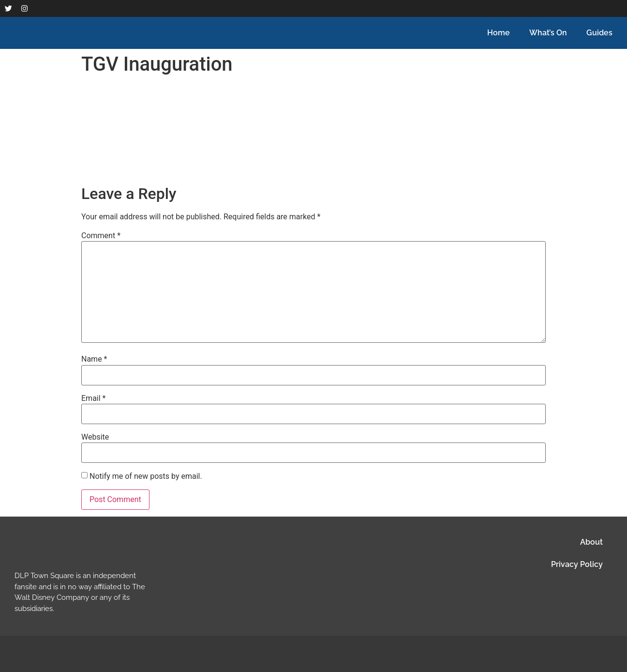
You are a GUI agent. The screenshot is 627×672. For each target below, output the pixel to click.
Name (94, 359)
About (591, 542)
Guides (599, 33)
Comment (101, 236)
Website (95, 437)
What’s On (548, 33)
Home (499, 33)
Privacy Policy (577, 564)
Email (93, 398)
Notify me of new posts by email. (146, 476)
